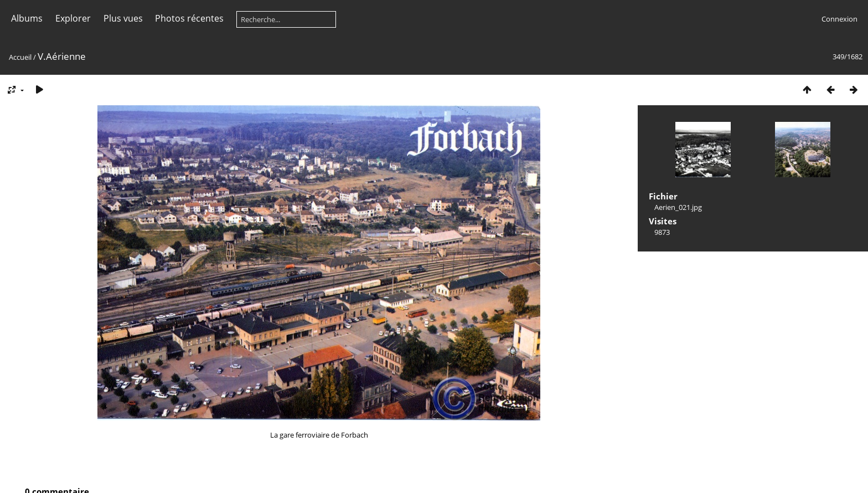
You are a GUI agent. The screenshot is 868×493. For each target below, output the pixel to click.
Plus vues (123, 18)
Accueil (20, 57)
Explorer (73, 18)
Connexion (839, 19)
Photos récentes (189, 18)
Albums (27, 18)
